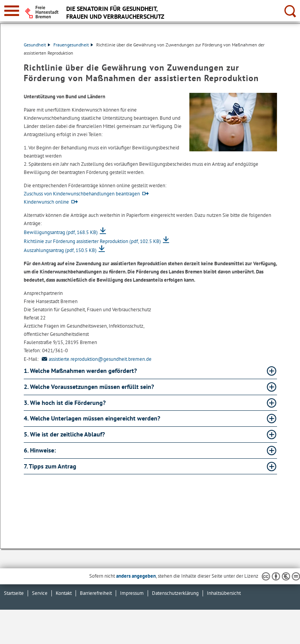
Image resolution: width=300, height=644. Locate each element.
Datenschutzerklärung (175, 593)
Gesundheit (37, 45)
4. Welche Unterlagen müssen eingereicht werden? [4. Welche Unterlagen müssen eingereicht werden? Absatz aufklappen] (93, 418)
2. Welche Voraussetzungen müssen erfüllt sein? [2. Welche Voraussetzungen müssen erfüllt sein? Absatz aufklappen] (90, 387)
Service (40, 593)
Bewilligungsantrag (61, 232)
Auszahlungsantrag (60, 250)
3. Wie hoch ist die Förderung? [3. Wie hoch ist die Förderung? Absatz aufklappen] (65, 403)
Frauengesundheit (73, 45)
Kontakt (64, 593)
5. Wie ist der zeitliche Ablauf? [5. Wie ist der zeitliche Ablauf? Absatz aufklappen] (65, 434)
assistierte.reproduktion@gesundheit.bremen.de (96, 359)
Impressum (132, 593)
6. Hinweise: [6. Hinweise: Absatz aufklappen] (41, 450)
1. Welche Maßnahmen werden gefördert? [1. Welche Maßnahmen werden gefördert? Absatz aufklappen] (81, 371)
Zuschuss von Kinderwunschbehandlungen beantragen (82, 194)
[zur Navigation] (12, 11)
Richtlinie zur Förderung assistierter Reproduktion (92, 241)
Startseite (14, 593)
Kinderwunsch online (46, 202)
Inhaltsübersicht (224, 593)
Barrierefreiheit (96, 593)
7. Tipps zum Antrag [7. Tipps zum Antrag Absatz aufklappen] (51, 466)
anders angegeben (136, 576)
